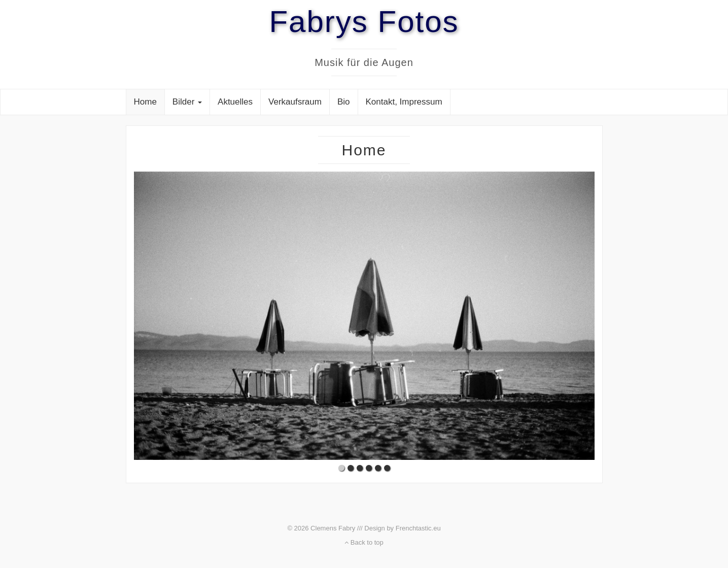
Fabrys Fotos (364, 22)
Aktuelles (235, 102)
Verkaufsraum (295, 102)
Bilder (187, 102)
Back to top (364, 542)
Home (145, 102)
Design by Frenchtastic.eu (402, 528)
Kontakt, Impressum (404, 102)
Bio (344, 102)
